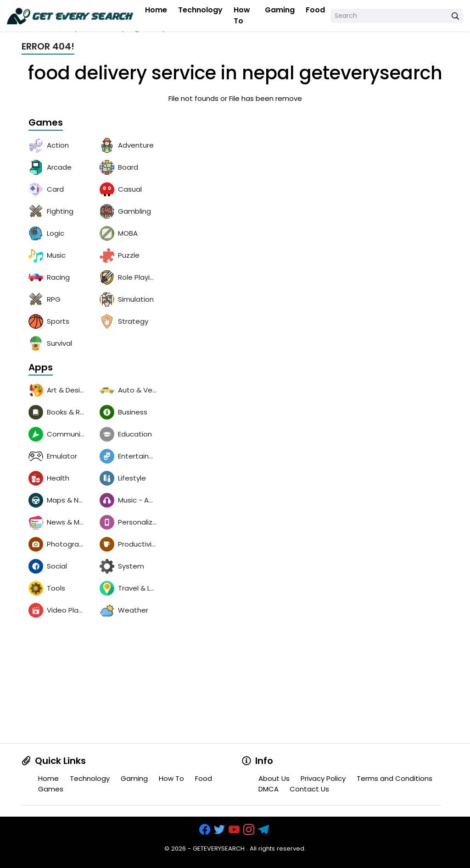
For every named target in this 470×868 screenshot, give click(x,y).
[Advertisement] (93, 686)
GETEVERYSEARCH (219, 849)
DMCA (269, 789)
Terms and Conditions (394, 778)
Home (156, 10)
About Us (274, 778)
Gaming (280, 10)
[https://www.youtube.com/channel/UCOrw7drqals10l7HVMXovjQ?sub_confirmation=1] (235, 830)
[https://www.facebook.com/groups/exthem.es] (206, 830)
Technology (200, 10)
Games (46, 123)
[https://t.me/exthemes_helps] (264, 830)
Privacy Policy (323, 778)
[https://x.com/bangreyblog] (220, 830)
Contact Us (309, 789)
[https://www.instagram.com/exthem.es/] (250, 830)
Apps (41, 368)
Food (315, 10)
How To (242, 15)
